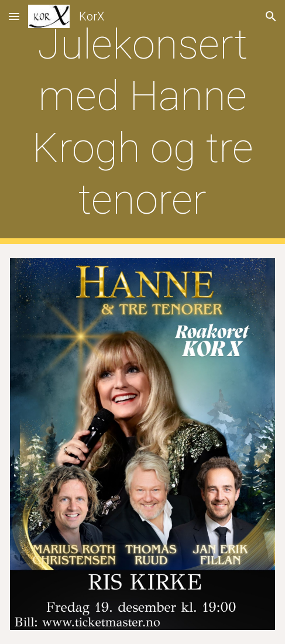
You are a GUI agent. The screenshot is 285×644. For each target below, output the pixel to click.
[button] (14, 16)
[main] (142, 122)
